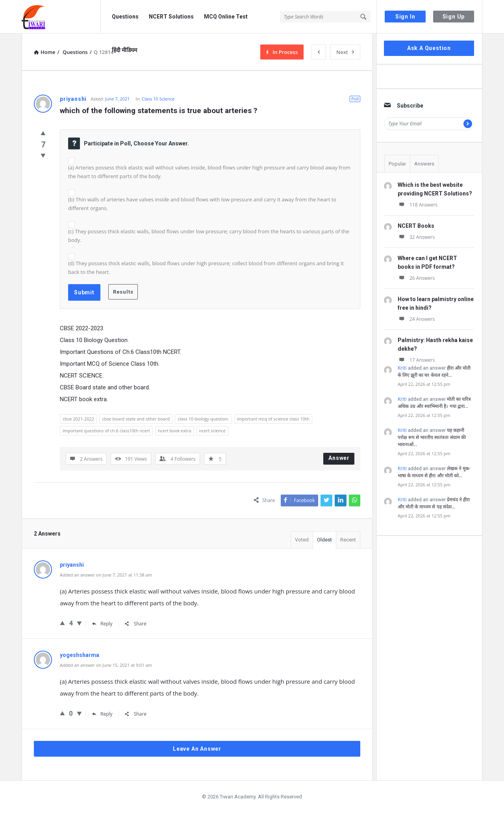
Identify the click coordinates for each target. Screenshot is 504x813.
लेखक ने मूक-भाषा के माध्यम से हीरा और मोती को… (434, 472)
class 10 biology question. (203, 419)
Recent (348, 540)
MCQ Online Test (226, 17)
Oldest (324, 540)
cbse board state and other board (136, 419)
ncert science (212, 431)
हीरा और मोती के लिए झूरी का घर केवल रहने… (434, 371)
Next (345, 52)
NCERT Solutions (171, 17)
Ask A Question (429, 48)
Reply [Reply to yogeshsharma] (102, 714)
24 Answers (416, 319)
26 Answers (416, 278)
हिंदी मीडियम (124, 50)
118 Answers (418, 205)
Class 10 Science (158, 99)
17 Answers (416, 360)
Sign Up (454, 17)
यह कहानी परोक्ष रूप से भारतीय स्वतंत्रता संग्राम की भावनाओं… (432, 437)
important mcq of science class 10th (273, 419)
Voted (302, 540)
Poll (355, 99)
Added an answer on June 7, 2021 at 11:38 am (106, 575)
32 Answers (416, 237)
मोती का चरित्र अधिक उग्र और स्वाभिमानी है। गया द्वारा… (434, 403)
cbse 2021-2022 (78, 419)
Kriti (402, 368)
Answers (424, 164)
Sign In (405, 17)
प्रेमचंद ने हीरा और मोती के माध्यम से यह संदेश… (434, 503)
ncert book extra (175, 431)
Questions (125, 17)
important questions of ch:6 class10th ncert (106, 431)
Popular (397, 164)
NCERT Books (416, 226)
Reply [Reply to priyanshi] (102, 624)
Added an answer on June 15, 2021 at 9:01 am (106, 665)
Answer (339, 458)
